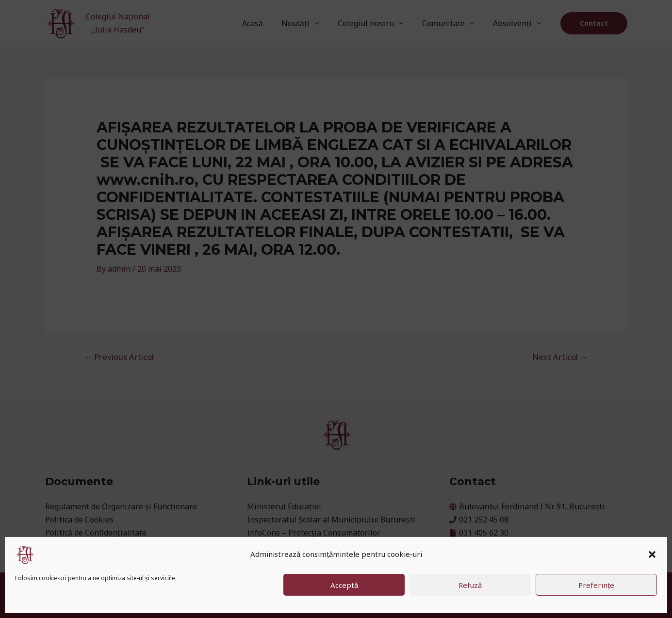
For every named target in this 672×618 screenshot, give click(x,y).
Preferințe (596, 585)
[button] (652, 554)
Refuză (470, 585)
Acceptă (344, 585)
